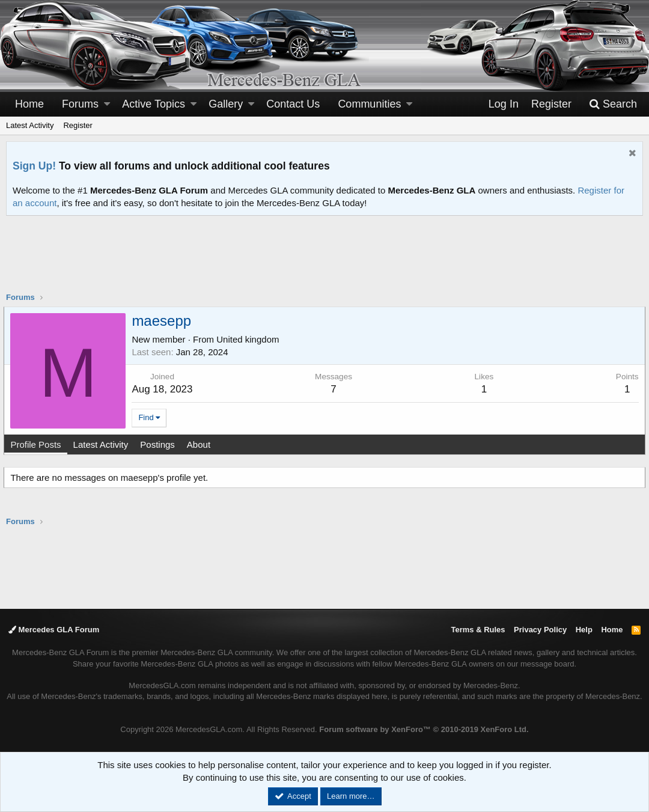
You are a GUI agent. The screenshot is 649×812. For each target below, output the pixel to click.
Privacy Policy (540, 630)
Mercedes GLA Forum (54, 630)
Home (29, 104)
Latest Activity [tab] (103, 444)
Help (584, 630)
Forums (80, 104)
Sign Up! (34, 166)
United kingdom (250, 339)
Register (78, 125)
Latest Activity (30, 125)
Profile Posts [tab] (38, 444)
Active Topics (154, 104)
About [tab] (200, 444)
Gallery (226, 104)
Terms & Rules (478, 630)
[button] (107, 104)
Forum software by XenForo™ (424, 729)
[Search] (613, 104)
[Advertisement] (324, 261)
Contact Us (293, 104)
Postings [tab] (160, 444)
